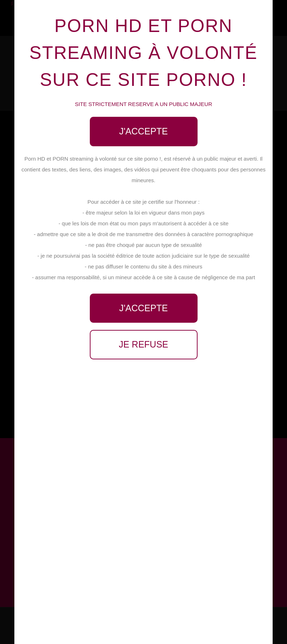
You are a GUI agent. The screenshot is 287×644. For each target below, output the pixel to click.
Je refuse (144, 344)
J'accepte (143, 131)
